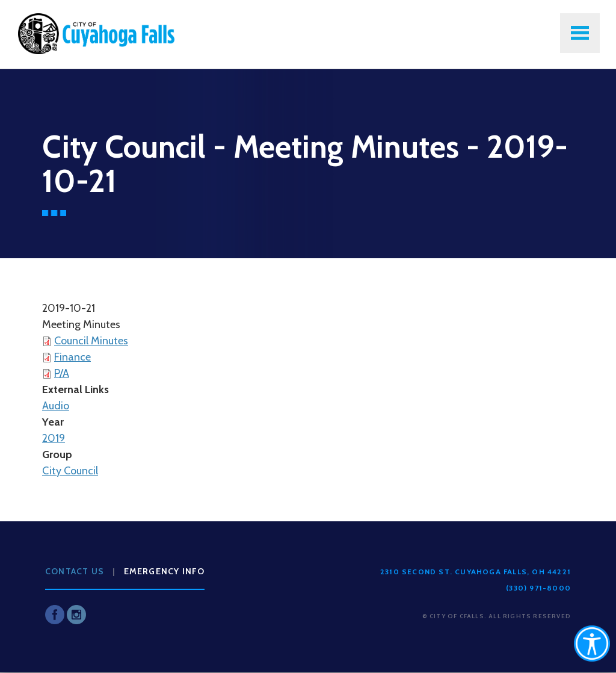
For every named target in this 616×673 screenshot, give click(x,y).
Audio (56, 406)
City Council (70, 471)
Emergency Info (165, 571)
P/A (62, 373)
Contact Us (75, 571)
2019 (54, 438)
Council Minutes (91, 341)
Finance (72, 357)
